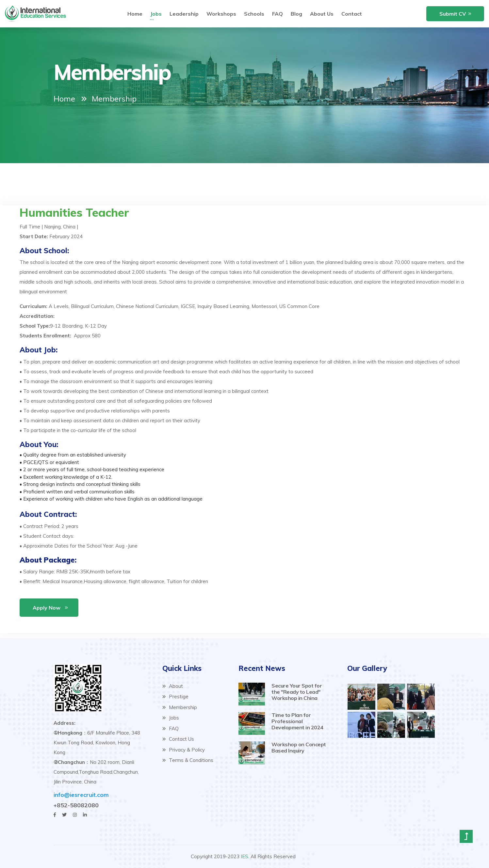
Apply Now (47, 608)
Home (64, 99)
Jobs (171, 718)
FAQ (171, 728)
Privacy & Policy (184, 750)
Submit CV (453, 14)
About (173, 686)
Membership (180, 707)
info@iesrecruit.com (81, 795)
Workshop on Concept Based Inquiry (299, 747)
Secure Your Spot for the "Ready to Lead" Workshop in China (297, 692)
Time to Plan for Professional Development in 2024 (297, 721)
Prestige (175, 697)
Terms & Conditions (188, 760)
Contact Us (178, 739)
